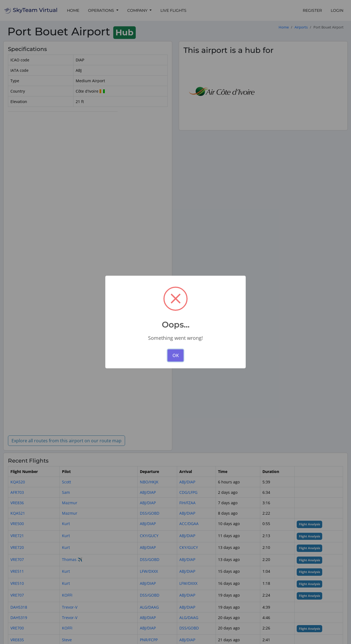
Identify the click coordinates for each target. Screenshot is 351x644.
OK (176, 355)
